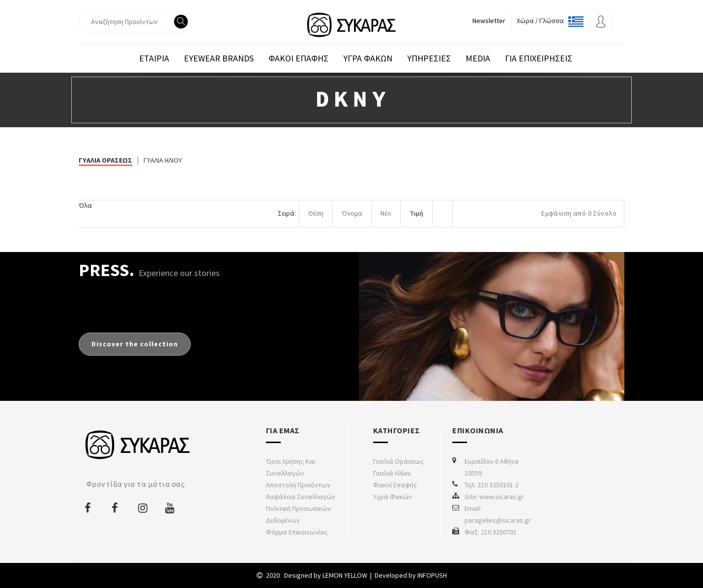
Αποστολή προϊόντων (298, 485)
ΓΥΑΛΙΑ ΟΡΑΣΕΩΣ (105, 160)
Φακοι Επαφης (298, 58)
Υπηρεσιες (429, 58)
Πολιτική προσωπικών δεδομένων (298, 514)
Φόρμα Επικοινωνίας (297, 532)
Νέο (386, 213)
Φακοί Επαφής (395, 485)
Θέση (316, 213)
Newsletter (489, 21)
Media (478, 58)
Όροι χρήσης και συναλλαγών (291, 467)
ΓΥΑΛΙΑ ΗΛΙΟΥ (163, 160)
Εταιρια (154, 58)
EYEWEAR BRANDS (219, 58)
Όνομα (352, 213)
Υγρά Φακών (393, 497)
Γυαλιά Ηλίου (392, 473)
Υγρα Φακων (368, 58)
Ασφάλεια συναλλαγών (301, 497)
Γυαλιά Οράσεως (398, 461)
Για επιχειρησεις (539, 58)
